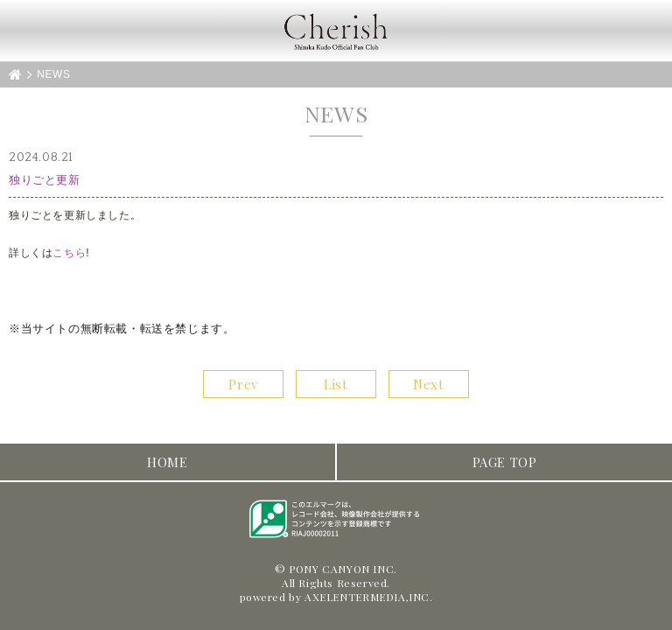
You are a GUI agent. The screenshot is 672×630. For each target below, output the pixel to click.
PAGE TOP (505, 462)
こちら (69, 253)
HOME (167, 462)
